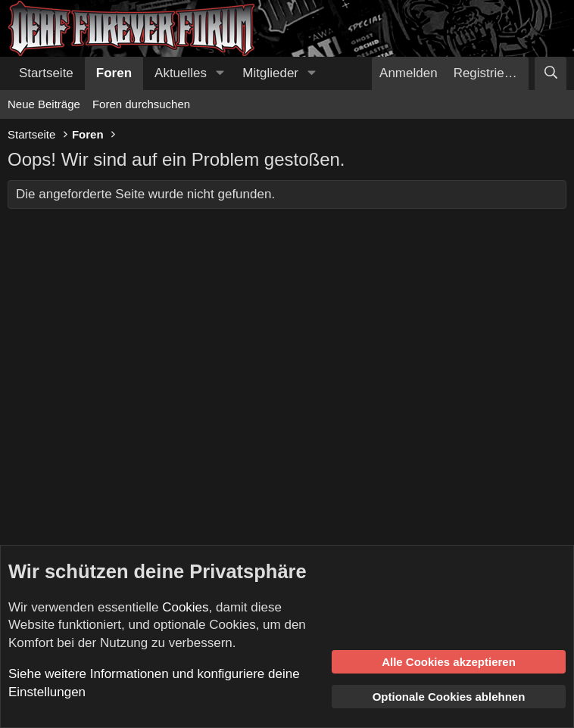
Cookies (185, 607)
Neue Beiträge (44, 104)
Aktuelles (181, 73)
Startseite (46, 73)
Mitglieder (270, 73)
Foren (114, 73)
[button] (220, 73)
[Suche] (551, 73)
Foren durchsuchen (141, 104)
